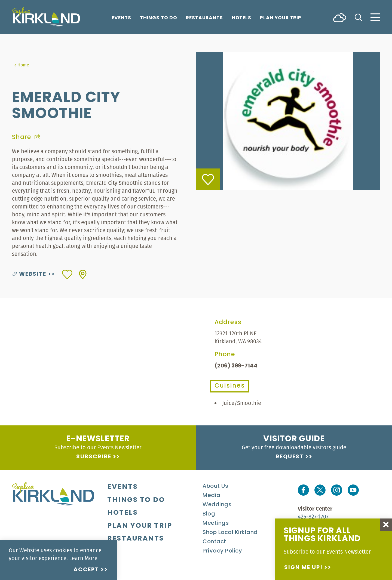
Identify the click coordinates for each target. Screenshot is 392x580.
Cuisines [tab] (230, 386)
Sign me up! (303, 568)
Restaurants (204, 18)
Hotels (241, 18)
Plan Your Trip (281, 18)
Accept (86, 570)
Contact (214, 542)
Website (29, 274)
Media (212, 496)
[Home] (46, 17)
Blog (209, 514)
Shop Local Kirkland (230, 533)
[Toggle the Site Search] (358, 17)
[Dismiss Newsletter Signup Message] (386, 525)
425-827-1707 (313, 516)
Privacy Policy (222, 551)
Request (290, 457)
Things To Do (159, 18)
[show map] (83, 274)
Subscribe (94, 457)
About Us (215, 486)
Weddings (217, 505)
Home (22, 65)
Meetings (216, 523)
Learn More (83, 558)
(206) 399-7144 (236, 366)
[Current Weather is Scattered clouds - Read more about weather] (340, 17)
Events (122, 18)
